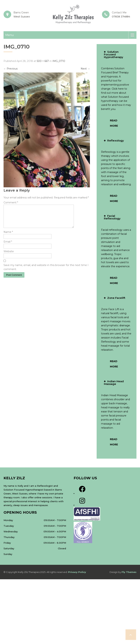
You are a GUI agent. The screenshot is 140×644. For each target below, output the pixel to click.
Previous (11, 69)
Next (85, 69)
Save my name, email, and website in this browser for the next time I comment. (46, 271)
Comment (11, 202)
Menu (10, 35)
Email (8, 246)
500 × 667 (43, 61)
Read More (114, 123)
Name (8, 236)
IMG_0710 (59, 61)
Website (9, 256)
